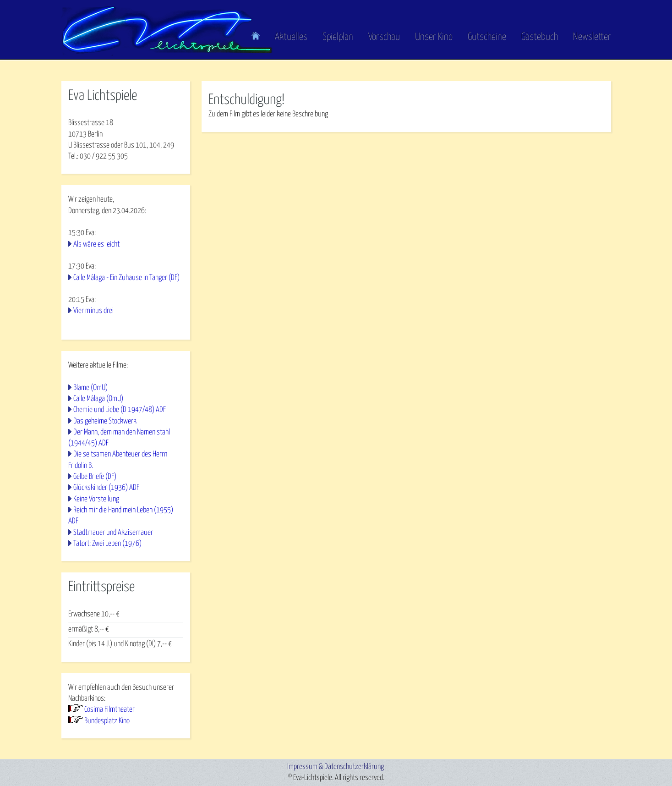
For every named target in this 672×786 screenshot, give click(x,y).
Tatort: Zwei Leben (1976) (107, 544)
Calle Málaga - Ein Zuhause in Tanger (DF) (126, 278)
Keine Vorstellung (96, 499)
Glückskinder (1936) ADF (106, 488)
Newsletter (592, 37)
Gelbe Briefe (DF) (95, 477)
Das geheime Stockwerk (105, 421)
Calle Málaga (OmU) (98, 399)
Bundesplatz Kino (107, 721)
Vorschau (384, 37)
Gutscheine (487, 37)
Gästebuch (540, 37)
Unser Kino (434, 37)
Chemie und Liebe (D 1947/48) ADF (120, 410)
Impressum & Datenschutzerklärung (336, 767)
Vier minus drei (93, 311)
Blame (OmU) (90, 388)
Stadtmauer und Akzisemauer (113, 533)
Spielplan (338, 37)
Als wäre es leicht (96, 245)
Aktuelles (291, 37)
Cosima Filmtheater (109, 710)
